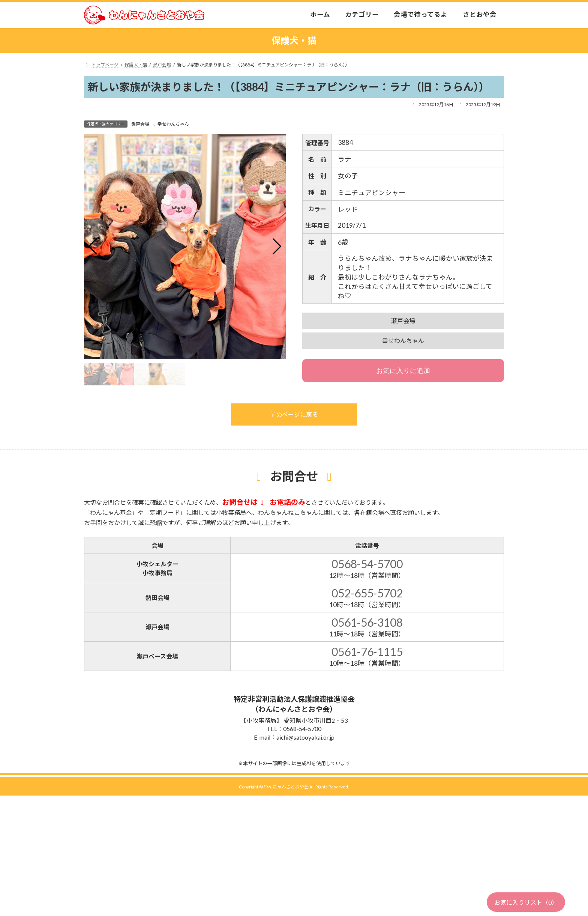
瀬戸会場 (140, 124)
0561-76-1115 (367, 651)
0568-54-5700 (367, 564)
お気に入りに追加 (403, 371)
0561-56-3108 (367, 622)
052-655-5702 (367, 593)
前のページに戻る (294, 414)
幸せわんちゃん (173, 124)
